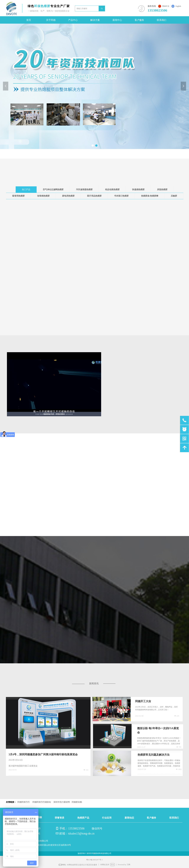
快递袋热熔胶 (138, 190)
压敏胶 (174, 196)
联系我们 (162, 20)
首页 (29, 20)
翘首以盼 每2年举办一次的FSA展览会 (158, 730)
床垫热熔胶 (162, 190)
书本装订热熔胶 (121, 196)
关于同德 (51, 20)
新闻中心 (117, 20)
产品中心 (73, 20)
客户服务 (139, 20)
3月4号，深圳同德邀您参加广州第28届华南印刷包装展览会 (43, 754)
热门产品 (26, 190)
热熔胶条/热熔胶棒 (150, 196)
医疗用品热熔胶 (94, 196)
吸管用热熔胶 (18, 196)
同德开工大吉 (143, 701)
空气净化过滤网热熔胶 (53, 190)
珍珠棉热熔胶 (43, 196)
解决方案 (95, 20)
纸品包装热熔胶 (112, 190)
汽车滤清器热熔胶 (84, 190)
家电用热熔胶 (68, 196)
